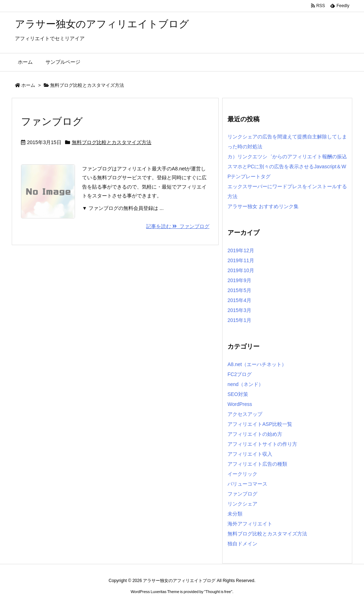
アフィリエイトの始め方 (255, 434)
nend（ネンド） (245, 384)
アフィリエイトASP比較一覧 (260, 424)
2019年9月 (239, 280)
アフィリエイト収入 (250, 454)
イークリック (242, 474)
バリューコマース (247, 484)
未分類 (235, 514)
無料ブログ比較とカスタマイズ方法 (112, 142)
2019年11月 (241, 260)
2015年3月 (239, 310)
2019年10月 (241, 270)
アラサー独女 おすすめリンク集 (263, 206)
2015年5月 (239, 290)
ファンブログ (52, 121)
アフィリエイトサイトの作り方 (262, 444)
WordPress (240, 404)
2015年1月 (239, 320)
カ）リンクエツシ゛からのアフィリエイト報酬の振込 (287, 157)
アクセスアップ (245, 414)
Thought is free (218, 592)
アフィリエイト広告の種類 (257, 464)
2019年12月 (241, 250)
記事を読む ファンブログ (178, 226)
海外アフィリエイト (250, 524)
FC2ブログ (240, 374)
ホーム (28, 85)
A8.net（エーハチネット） (257, 364)
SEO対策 (238, 394)
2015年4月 (239, 300)
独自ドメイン (242, 544)
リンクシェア (242, 504)
